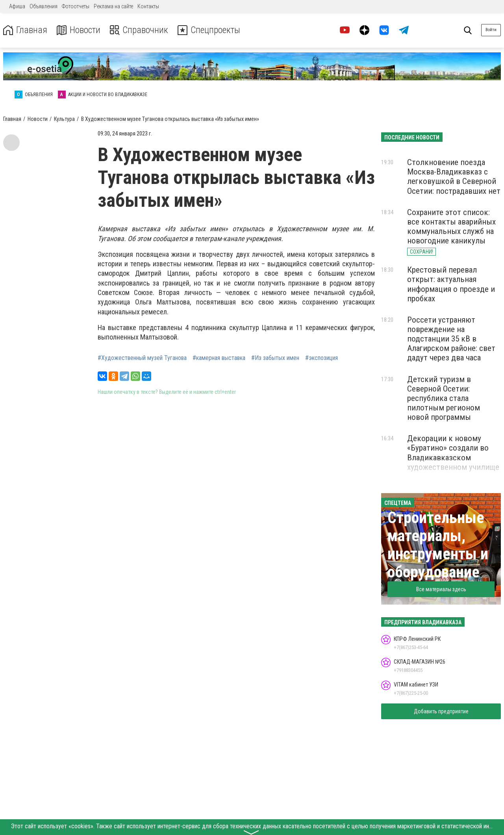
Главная (25, 30)
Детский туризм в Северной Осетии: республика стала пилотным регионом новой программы (444, 398)
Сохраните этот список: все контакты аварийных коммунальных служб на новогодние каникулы (451, 226)
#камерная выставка (219, 358)
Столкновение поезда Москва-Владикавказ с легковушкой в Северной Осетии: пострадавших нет (454, 176)
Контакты (148, 6)
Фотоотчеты (76, 6)
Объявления (44, 6)
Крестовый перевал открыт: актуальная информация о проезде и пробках (451, 284)
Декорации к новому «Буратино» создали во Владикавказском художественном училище (453, 453)
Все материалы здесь (441, 589)
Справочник (139, 30)
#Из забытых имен (275, 358)
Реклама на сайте (113, 6)
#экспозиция (321, 358)
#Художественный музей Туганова (142, 358)
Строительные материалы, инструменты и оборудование (438, 545)
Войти (491, 30)
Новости (78, 30)
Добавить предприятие (441, 711)
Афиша (17, 6)
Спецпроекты (210, 30)
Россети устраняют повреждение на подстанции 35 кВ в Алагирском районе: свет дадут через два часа (451, 339)
